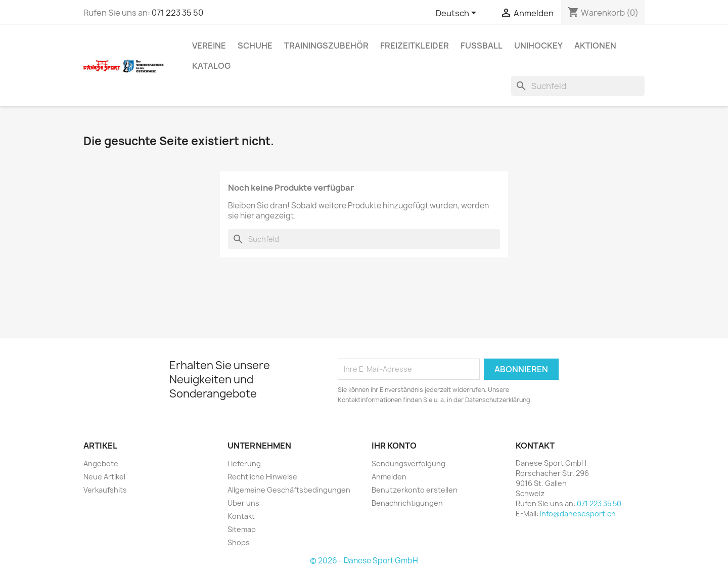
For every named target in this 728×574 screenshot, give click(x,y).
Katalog (211, 66)
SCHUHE (255, 46)
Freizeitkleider (415, 46)
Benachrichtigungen (407, 503)
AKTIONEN (595, 46)
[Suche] (578, 86)
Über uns (243, 503)
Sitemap (242, 529)
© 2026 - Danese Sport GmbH (364, 561)
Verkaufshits (105, 490)
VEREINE (209, 46)
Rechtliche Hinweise (262, 477)
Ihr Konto (394, 446)
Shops (239, 542)
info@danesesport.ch (578, 514)
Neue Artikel (104, 477)
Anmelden (389, 477)
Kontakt (241, 516)
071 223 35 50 (177, 13)
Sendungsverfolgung (408, 463)
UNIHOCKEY (538, 46)
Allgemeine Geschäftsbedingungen (289, 490)
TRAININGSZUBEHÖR (326, 46)
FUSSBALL (482, 46)
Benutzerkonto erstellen (415, 490)
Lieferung (244, 463)
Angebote (101, 463)
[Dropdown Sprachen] (458, 14)
